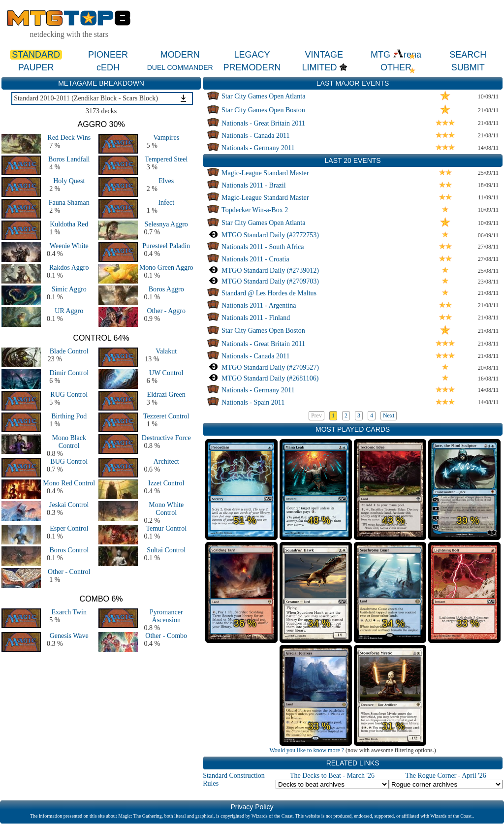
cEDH (108, 67)
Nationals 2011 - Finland (256, 318)
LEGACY (252, 55)
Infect (166, 203)
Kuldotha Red (69, 224)
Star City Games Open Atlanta (263, 96)
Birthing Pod (69, 416)
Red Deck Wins (69, 138)
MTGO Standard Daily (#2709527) (270, 367)
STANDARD (36, 55)
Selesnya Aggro (166, 224)
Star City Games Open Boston (263, 110)
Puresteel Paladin (166, 246)
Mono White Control (166, 509)
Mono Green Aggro (166, 268)
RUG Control (69, 395)
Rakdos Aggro (69, 268)
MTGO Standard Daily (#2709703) (270, 281)
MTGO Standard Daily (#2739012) (270, 270)
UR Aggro (69, 311)
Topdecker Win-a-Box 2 (255, 210)
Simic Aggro (69, 289)
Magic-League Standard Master (265, 173)
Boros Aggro (166, 289)
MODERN (180, 55)
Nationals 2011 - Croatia (255, 259)
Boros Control (69, 550)
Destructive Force (166, 438)
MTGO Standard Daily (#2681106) (270, 378)
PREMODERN (252, 67)
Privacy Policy (252, 807)
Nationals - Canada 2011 (255, 136)
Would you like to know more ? (307, 750)
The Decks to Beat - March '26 (332, 776)
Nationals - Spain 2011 (253, 402)
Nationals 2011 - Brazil (254, 185)
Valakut (166, 351)
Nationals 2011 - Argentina (259, 305)
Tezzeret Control (166, 416)
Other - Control (69, 572)
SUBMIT (468, 67)
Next (389, 415)
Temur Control (166, 528)
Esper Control (69, 528)
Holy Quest (69, 181)
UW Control (166, 373)
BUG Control (69, 461)
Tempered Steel (166, 159)
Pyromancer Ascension (166, 616)
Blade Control (69, 351)
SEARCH (468, 55)
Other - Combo (166, 636)
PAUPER (36, 67)
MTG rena (396, 55)
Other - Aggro (166, 311)
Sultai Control (166, 550)
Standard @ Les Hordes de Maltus (269, 293)
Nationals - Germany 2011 (258, 148)
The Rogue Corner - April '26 (446, 776)
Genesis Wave (69, 636)
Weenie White (69, 246)
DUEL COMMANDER (180, 67)
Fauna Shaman (69, 203)
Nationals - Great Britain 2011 (263, 123)
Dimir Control (69, 373)
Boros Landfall (69, 159)
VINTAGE (324, 55)
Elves (166, 181)
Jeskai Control (69, 505)
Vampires (166, 138)
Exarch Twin (69, 612)
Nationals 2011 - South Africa (263, 247)
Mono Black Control (69, 442)
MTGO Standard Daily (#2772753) (270, 235)
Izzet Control (166, 483)
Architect (166, 461)
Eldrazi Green (166, 395)
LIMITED (319, 67)
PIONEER (108, 55)
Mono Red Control (69, 483)
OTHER (396, 67)
